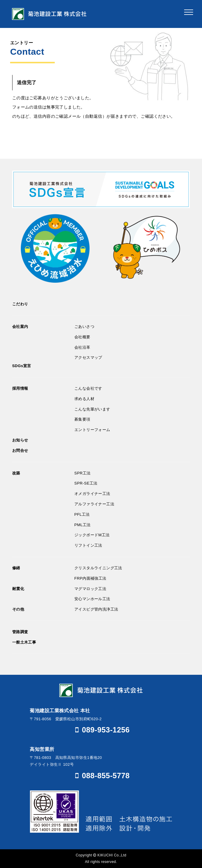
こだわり (20, 304)
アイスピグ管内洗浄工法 (96, 609)
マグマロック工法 (90, 589)
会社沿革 (82, 347)
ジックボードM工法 (92, 535)
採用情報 (20, 388)
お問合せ (20, 450)
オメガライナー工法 (92, 494)
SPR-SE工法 (86, 483)
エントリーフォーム (92, 430)
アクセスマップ (88, 357)
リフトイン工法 (88, 545)
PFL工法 (82, 514)
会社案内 (20, 327)
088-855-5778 (101, 776)
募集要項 (82, 419)
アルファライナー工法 (94, 504)
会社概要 (82, 337)
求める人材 (84, 399)
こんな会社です (88, 388)
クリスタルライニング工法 (98, 568)
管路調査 (20, 632)
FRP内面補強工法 (90, 578)
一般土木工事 (24, 642)
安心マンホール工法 (92, 599)
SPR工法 (83, 473)
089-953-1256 (101, 730)
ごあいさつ (84, 327)
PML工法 (83, 525)
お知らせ (20, 440)
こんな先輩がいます (92, 409)
